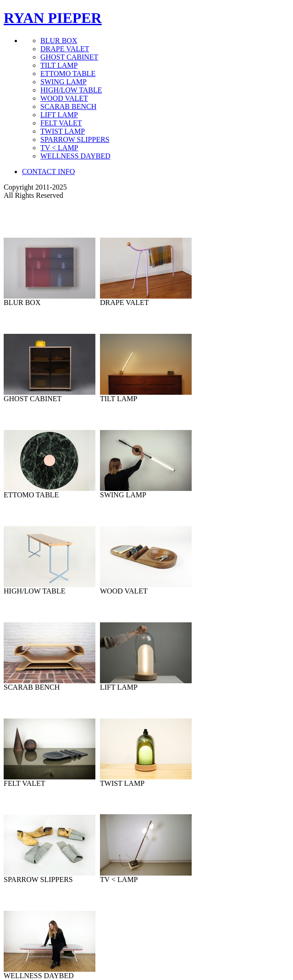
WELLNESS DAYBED (75, 156)
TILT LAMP (59, 65)
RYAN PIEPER (53, 18)
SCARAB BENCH (68, 106)
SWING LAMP (64, 82)
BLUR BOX (59, 41)
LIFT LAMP (59, 115)
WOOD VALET (64, 98)
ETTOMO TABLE (68, 73)
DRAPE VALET (65, 49)
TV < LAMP (59, 148)
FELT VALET (61, 123)
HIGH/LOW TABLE (71, 90)
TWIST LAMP (63, 131)
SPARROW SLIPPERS (75, 139)
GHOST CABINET (69, 57)
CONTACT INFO (48, 171)
